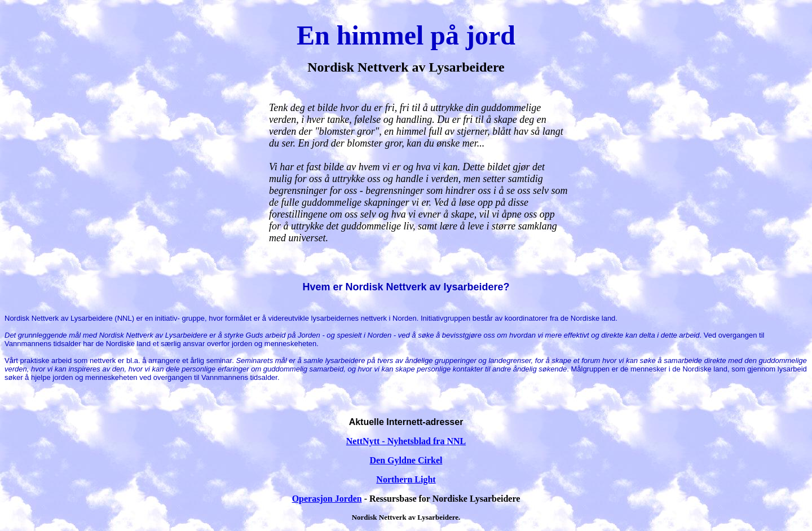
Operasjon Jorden (327, 499)
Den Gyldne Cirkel (406, 460)
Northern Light (406, 479)
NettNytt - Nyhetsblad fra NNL (406, 441)
